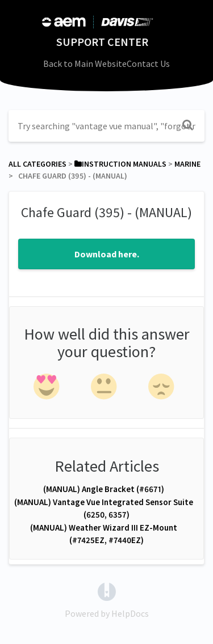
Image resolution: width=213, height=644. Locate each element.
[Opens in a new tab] (107, 591)
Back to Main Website (85, 63)
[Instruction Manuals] (120, 164)
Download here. (107, 254)
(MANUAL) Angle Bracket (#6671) (104, 489)
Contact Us (148, 63)
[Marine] (187, 164)
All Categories (37, 164)
